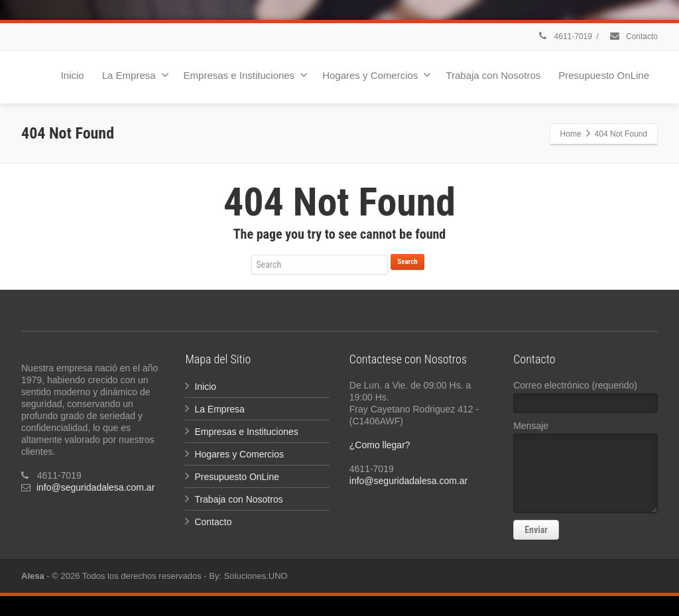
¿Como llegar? (380, 445)
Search (407, 262)
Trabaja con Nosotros (493, 75)
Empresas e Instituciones (246, 75)
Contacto (633, 36)
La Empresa (136, 75)
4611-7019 (564, 36)
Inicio (73, 75)
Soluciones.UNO (256, 576)
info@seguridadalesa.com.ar (95, 487)
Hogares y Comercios (377, 75)
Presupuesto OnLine (604, 75)
